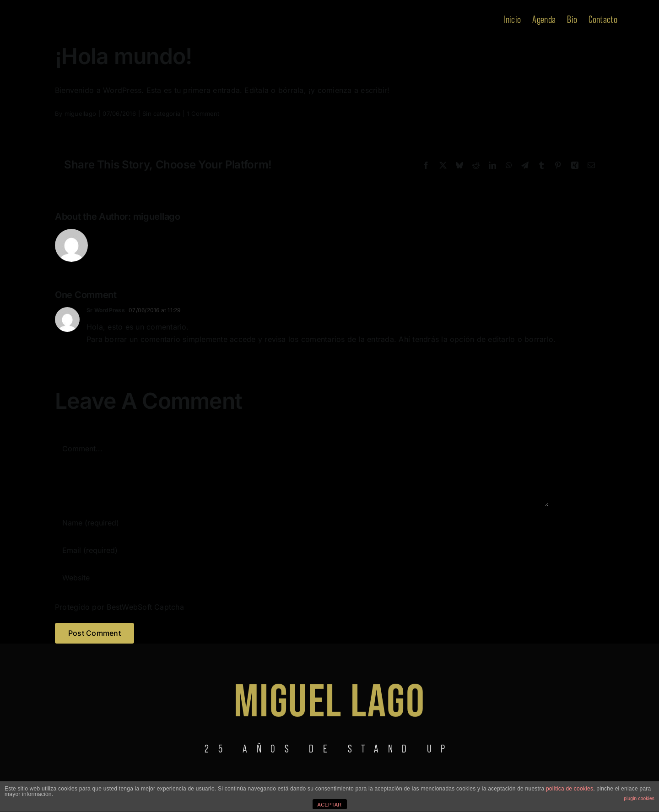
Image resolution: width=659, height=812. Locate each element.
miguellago (80, 114)
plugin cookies (639, 798)
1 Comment (203, 114)
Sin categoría (161, 114)
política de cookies (570, 789)
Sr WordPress (106, 310)
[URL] (302, 578)
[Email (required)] (302, 550)
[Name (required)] (302, 523)
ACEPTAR (330, 805)
